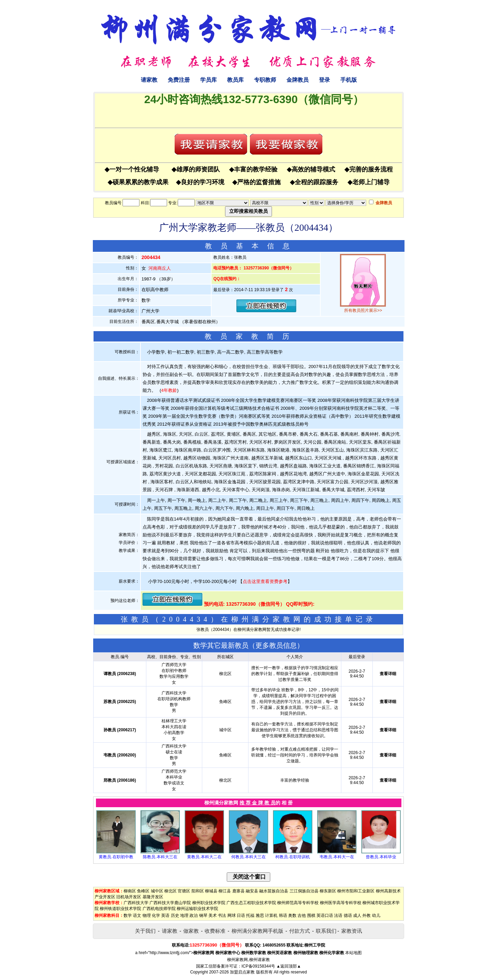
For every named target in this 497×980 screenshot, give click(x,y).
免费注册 (179, 80)
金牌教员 (298, 80)
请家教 (149, 80)
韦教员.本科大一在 (337, 857)
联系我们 (326, 931)
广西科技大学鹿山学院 (170, 903)
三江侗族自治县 (304, 891)
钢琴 (203, 915)
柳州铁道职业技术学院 (120, 909)
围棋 (311, 915)
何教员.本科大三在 (248, 857)
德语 (348, 915)
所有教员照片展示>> (363, 310)
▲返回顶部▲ (289, 966)
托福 (250, 915)
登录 (324, 80)
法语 (338, 915)
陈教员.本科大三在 (160, 857)
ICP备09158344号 (258, 966)
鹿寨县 (238, 891)
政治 (194, 915)
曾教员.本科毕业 (381, 857)
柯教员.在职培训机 (293, 857)
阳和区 (198, 891)
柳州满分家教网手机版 (257, 931)
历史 (175, 915)
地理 (184, 915)
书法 (222, 915)
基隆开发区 (153, 897)
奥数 (292, 915)
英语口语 (325, 915)
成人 (357, 915)
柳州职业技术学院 (209, 903)
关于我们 (145, 931)
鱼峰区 (143, 891)
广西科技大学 (136, 903)
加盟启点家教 (242, 972)
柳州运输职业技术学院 (197, 909)
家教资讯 (352, 931)
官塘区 (184, 891)
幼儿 (376, 915)
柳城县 (211, 891)
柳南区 (130, 891)
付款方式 (300, 931)
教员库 (235, 80)
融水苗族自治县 (274, 891)
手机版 (349, 80)
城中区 (157, 891)
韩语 (283, 915)
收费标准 (215, 931)
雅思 (260, 915)
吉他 (302, 915)
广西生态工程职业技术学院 (251, 903)
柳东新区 (328, 891)
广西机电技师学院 (159, 909)
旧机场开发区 (129, 897)
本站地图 (353, 953)
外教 (367, 915)
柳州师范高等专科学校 (298, 903)
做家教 (191, 931)
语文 (137, 915)
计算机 (271, 915)
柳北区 (170, 891)
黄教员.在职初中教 (116, 857)
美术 (213, 915)
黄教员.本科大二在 (204, 857)
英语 (165, 915)
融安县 (252, 891)
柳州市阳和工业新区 (356, 891)
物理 (147, 915)
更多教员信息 (276, 645)
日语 (241, 915)
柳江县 (225, 891)
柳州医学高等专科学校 (341, 903)
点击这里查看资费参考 (265, 581)
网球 (232, 915)
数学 (128, 915)
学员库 (208, 80)
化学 (156, 915)
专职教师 (265, 80)
